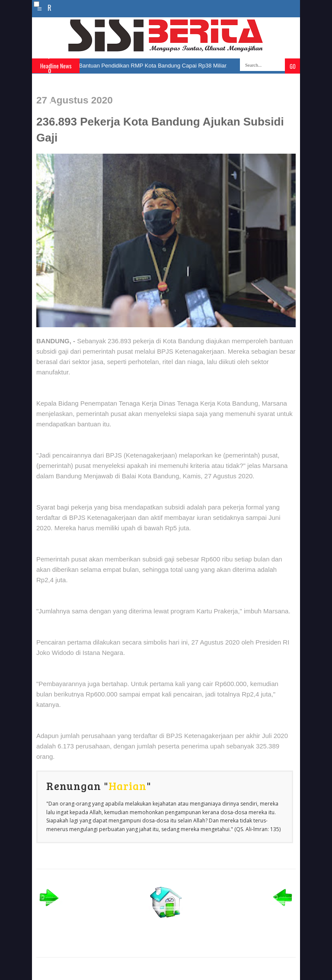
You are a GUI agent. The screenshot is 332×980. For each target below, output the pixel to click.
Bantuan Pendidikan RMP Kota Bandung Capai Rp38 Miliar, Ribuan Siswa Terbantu (183, 66)
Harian (128, 786)
